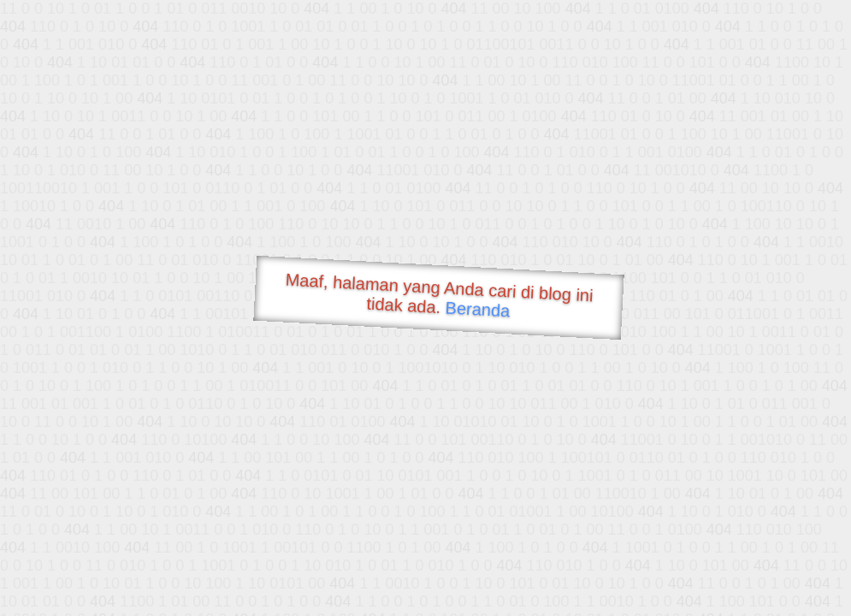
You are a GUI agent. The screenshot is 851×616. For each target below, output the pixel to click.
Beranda (478, 309)
